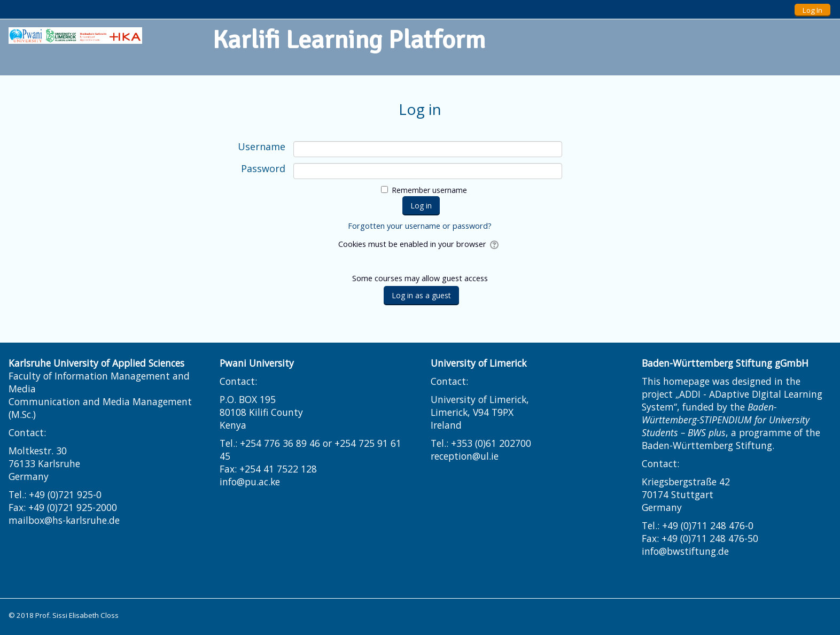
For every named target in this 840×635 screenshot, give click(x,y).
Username (262, 147)
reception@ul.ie (465, 456)
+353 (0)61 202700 (491, 443)
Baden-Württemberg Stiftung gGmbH (725, 363)
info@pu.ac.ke (250, 482)
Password (263, 169)
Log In (812, 10)
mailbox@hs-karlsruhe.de (64, 520)
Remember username (429, 190)
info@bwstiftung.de (685, 551)
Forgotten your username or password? (420, 226)
